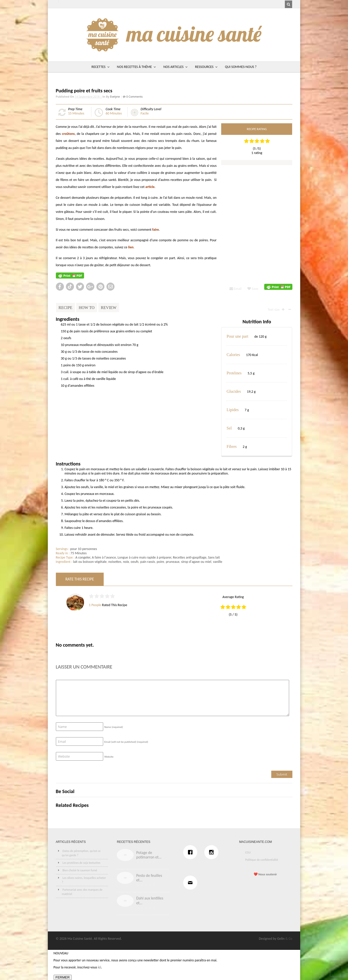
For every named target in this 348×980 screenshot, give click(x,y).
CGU (248, 852)
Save (253, 289)
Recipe (66, 308)
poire (161, 562)
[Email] (191, 883)
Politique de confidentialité (262, 860)
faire (156, 230)
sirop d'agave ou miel (196, 562)
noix (126, 562)
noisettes (115, 562)
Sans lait (214, 557)
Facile (145, 113)
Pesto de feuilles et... (149, 878)
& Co (289, 939)
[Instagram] (213, 852)
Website (109, 757)
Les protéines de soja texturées (81, 863)
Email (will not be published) (126, 742)
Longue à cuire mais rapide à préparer (144, 557)
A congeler (83, 557)
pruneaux (173, 562)
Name (114, 727)
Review (109, 308)
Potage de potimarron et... (149, 855)
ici (99, 967)
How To (87, 308)
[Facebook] (191, 852)
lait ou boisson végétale (90, 562)
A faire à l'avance (104, 557)
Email (236, 289)
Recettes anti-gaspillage (190, 557)
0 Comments (134, 96)
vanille (218, 562)
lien (131, 247)
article (150, 187)
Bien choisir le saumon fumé (80, 870)
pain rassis (148, 562)
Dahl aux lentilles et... (150, 900)
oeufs (134, 562)
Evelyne (115, 96)
